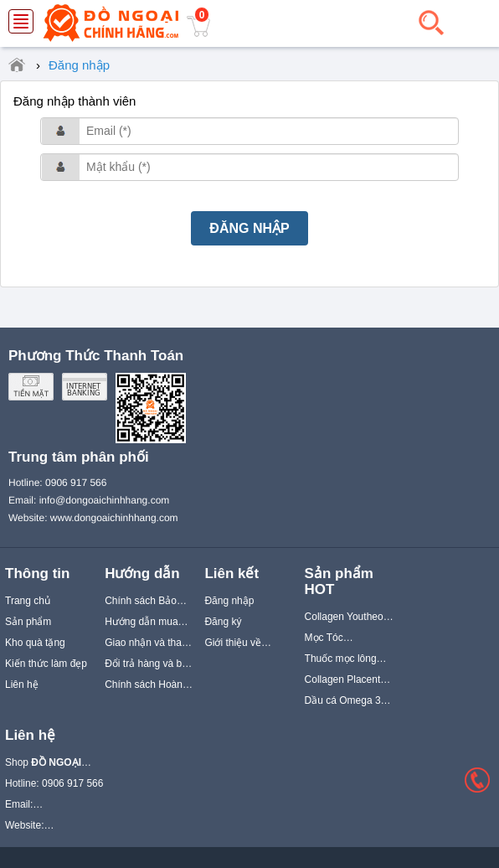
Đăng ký (223, 622)
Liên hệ (22, 685)
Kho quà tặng (35, 643)
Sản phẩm (28, 622)
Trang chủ (28, 601)
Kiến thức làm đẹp (46, 664)
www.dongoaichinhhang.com (114, 518)
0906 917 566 (76, 483)
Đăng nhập (229, 601)
